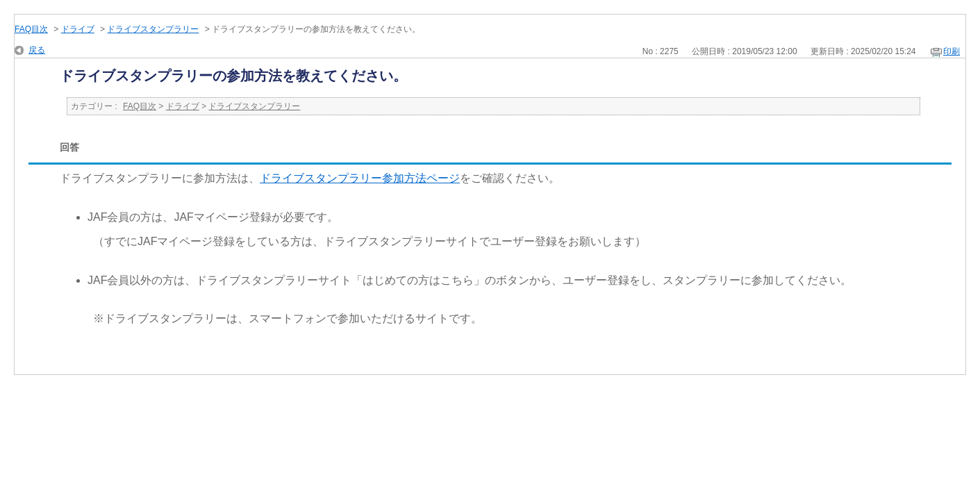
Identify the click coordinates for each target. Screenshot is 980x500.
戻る (37, 50)
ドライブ (78, 29)
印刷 (952, 51)
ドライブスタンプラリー (153, 29)
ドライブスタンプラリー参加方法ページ (360, 178)
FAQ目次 (31, 29)
